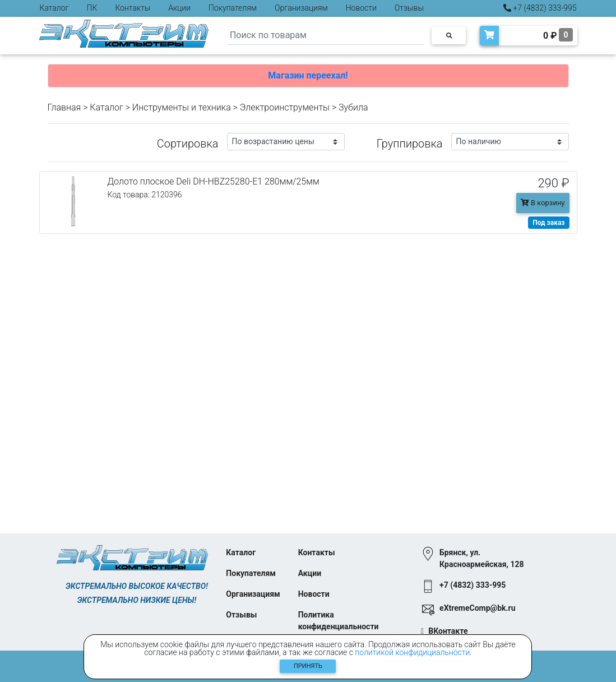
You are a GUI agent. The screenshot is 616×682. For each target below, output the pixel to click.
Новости (361, 8)
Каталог (54, 8)
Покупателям (233, 8)
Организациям (301, 8)
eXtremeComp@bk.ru (477, 608)
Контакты (133, 8)
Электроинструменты (285, 107)
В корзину (543, 203)
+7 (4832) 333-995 (540, 8)
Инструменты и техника (182, 107)
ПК (92, 8)
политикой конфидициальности (412, 652)
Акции (179, 8)
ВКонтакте (448, 631)
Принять (308, 666)
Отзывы (409, 8)
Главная (64, 107)
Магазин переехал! (308, 75)
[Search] (326, 36)
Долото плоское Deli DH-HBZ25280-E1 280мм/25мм (214, 181)
